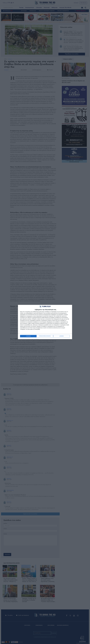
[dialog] (45, 322)
